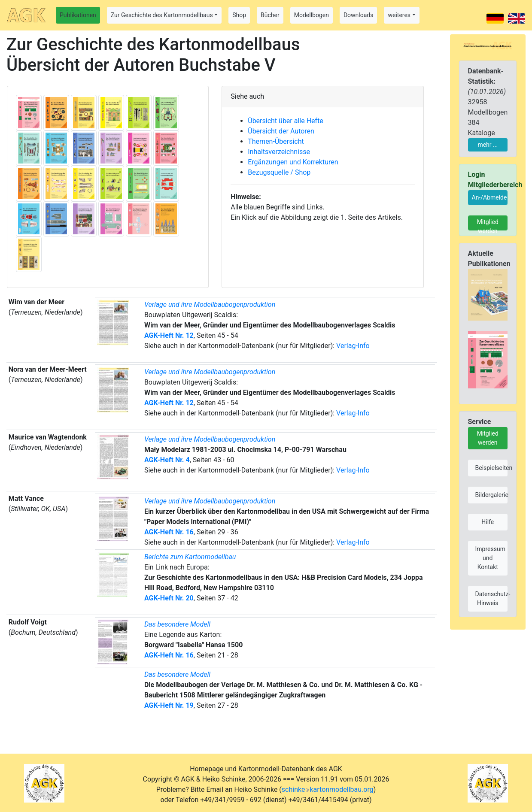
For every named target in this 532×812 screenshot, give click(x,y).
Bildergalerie (492, 495)
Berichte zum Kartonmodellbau (190, 557)
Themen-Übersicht (276, 141)
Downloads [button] (359, 15)
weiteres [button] (399, 15)
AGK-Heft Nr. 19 (169, 705)
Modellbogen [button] (312, 15)
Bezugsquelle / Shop (279, 172)
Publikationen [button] (78, 15)
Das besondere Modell (177, 624)
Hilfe (488, 522)
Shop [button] (239, 15)
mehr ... (488, 145)
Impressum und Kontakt (490, 558)
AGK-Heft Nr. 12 (169, 335)
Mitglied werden (488, 224)
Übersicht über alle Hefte (286, 121)
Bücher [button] (270, 15)
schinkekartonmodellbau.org (328, 789)
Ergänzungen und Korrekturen (293, 162)
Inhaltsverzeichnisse (279, 152)
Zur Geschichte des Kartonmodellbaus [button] (162, 15)
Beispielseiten (492, 468)
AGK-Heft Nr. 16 (169, 532)
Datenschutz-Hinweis (492, 598)
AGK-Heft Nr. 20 (169, 598)
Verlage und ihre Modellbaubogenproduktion (210, 304)
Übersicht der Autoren (281, 131)
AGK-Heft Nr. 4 (167, 460)
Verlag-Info (353, 346)
